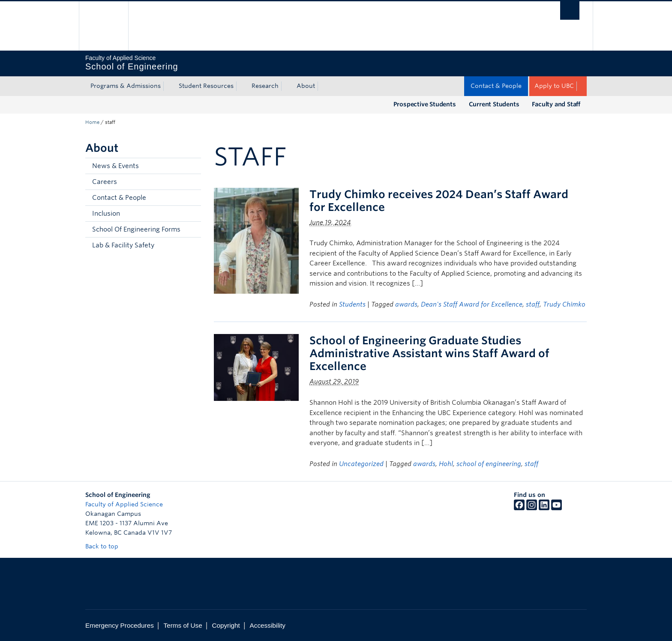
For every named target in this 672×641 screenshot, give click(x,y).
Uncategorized (361, 464)
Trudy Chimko (564, 304)
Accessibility (268, 625)
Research (265, 86)
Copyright (226, 625)
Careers (105, 182)
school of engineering (489, 464)
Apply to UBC (554, 86)
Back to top (106, 546)
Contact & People (496, 86)
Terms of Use (183, 625)
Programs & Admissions (126, 86)
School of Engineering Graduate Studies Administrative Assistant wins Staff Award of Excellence (429, 353)
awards (406, 304)
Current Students (494, 104)
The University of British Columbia (103, 26)
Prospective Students (425, 104)
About (306, 86)
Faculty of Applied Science (124, 504)
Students (352, 304)
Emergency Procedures (120, 625)
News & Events (115, 166)
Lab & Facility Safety (123, 245)
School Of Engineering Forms (136, 229)
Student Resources (206, 86)
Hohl (446, 464)
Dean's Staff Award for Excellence (472, 304)
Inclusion (106, 214)
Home (92, 122)
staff (533, 304)
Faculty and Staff (556, 104)
